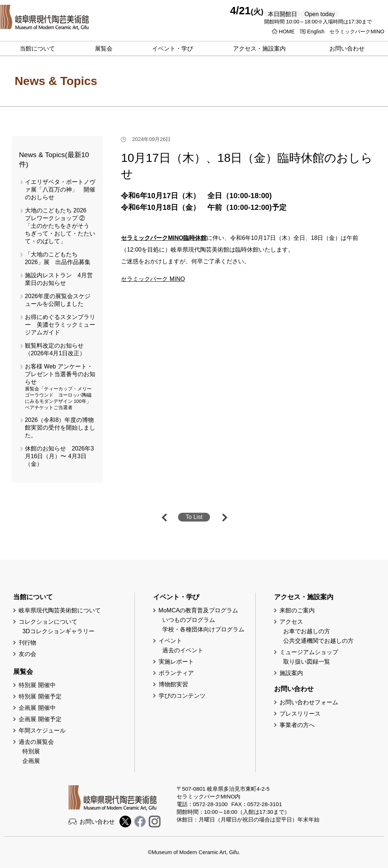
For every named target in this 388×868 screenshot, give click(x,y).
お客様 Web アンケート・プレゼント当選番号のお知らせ (60, 374)
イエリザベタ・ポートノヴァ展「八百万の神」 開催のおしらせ (60, 190)
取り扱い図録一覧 (307, 662)
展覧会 (104, 49)
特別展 (31, 751)
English (316, 31)
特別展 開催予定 (40, 696)
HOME (287, 31)
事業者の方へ (297, 725)
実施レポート (176, 662)
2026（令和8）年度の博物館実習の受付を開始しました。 (60, 428)
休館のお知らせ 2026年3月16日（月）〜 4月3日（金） (60, 456)
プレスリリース (300, 714)
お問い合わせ (347, 49)
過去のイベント (183, 650)
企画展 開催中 (37, 708)
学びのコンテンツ (182, 696)
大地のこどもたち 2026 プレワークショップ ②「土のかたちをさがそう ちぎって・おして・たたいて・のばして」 (60, 226)
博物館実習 (176, 684)
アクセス (291, 622)
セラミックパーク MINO (153, 279)
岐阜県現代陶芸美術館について (60, 610)
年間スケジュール (42, 730)
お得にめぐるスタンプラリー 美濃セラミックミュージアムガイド (60, 325)
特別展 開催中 (37, 685)
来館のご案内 (297, 610)
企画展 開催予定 (40, 719)
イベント (170, 641)
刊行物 (27, 643)
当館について (37, 49)
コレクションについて (48, 622)
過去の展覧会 (36, 742)
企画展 (31, 761)
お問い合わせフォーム (309, 702)
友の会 (27, 654)
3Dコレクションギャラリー (58, 631)
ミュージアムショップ (309, 652)
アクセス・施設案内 (259, 49)
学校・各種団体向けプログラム (203, 629)
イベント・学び (173, 49)
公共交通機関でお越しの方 (318, 641)
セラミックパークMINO (357, 31)
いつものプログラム (189, 620)
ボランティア (176, 673)
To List (194, 517)
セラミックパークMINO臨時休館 (164, 238)
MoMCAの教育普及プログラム (199, 610)
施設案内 (291, 673)
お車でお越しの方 (307, 631)
